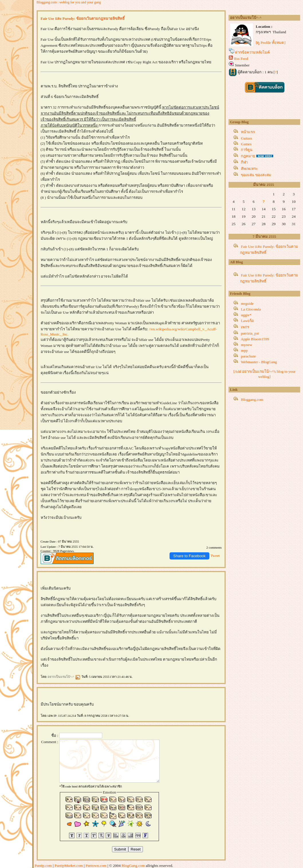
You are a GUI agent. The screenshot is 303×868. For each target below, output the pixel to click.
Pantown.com (96, 866)
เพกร (245, 327)
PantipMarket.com (69, 866)
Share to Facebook (189, 556)
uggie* (246, 315)
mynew (246, 345)
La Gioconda (251, 309)
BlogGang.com (133, 866)
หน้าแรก (248, 132)
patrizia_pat (250, 333)
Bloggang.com (252, 399)
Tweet (215, 556)
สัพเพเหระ (249, 169)
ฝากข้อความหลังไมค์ (252, 52)
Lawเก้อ (247, 321)
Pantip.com (43, 866)
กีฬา (244, 162)
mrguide (247, 304)
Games (246, 144)
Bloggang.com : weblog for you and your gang (69, 2)
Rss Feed (241, 59)
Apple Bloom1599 (255, 339)
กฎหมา (248, 156)
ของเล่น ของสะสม (256, 175)
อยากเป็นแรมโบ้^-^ (64, 677)
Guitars (246, 138)
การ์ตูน (247, 150)
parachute (248, 356)
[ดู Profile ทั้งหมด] (271, 43)
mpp (244, 350)
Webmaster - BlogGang (259, 362)
